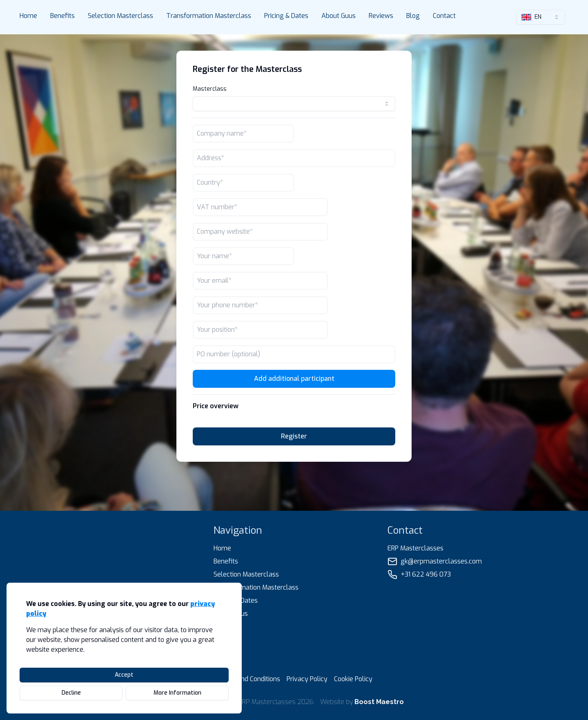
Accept (124, 675)
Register (294, 436)
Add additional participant (294, 379)
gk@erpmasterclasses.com (441, 561)
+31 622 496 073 (426, 574)
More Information (177, 693)
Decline (71, 693)
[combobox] (541, 17)
